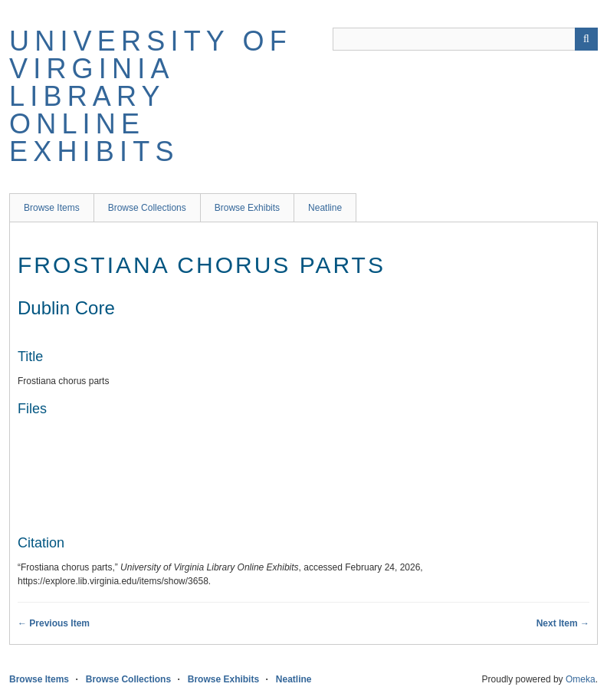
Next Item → (563, 623)
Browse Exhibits (247, 208)
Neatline (325, 208)
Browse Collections (147, 208)
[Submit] (586, 39)
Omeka (581, 679)
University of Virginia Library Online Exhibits (151, 96)
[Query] (465, 39)
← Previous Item (54, 623)
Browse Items (52, 208)
